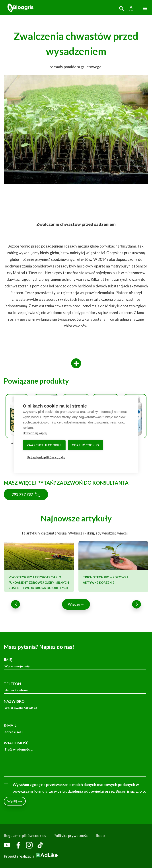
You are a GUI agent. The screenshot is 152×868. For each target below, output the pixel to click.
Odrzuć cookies (86, 445)
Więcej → (76, 604)
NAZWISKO (75, 705)
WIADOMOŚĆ (75, 759)
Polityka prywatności (71, 836)
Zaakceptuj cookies (44, 445)
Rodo (100, 836)
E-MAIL (75, 729)
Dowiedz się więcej (35, 433)
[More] (76, 364)
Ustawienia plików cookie (46, 457)
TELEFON (75, 688)
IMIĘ (75, 663)
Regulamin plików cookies (25, 836)
